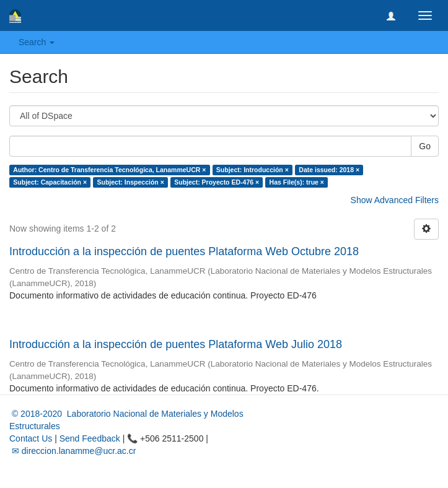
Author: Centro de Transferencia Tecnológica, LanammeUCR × (109, 170)
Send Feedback (90, 438)
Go (425, 146)
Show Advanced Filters (395, 200)
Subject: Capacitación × (50, 182)
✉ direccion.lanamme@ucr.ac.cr (72, 451)
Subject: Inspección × (131, 182)
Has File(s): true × (297, 182)
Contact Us (31, 438)
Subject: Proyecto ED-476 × (217, 182)
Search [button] (37, 42)
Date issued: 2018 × (329, 170)
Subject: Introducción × (253, 170)
